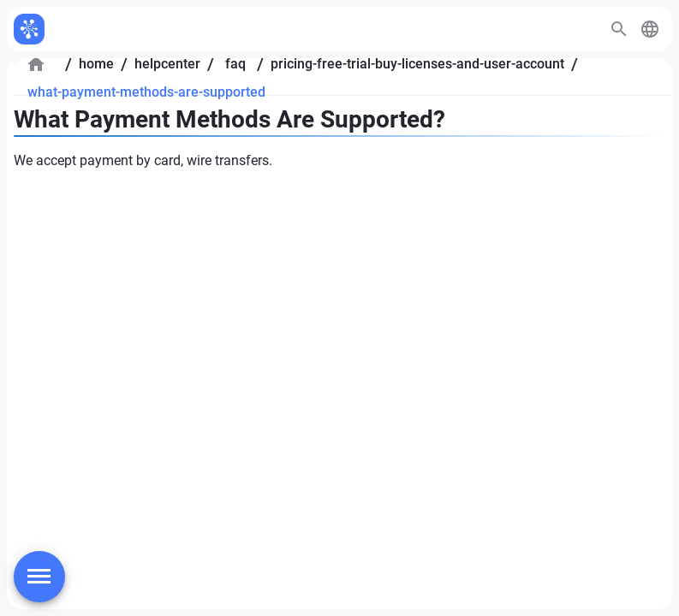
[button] (650, 29)
